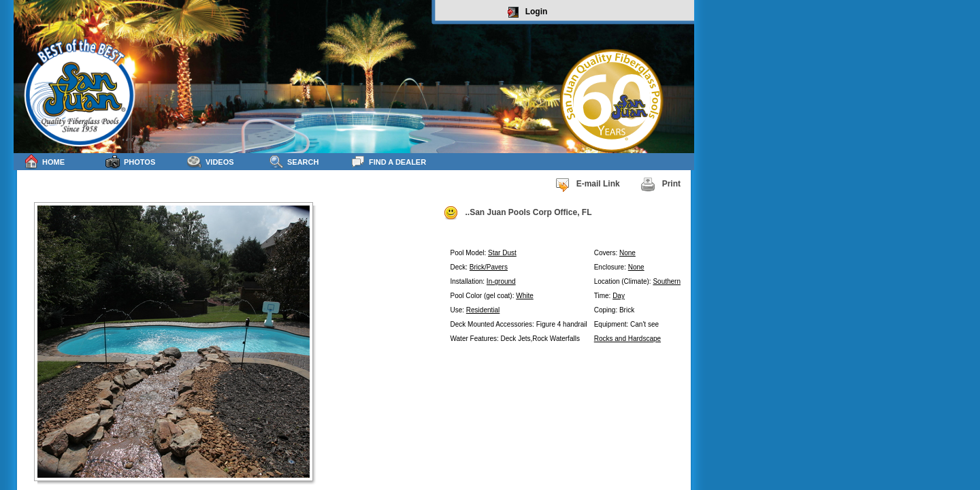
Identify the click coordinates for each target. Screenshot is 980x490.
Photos (130, 162)
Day (619, 296)
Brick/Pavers (489, 267)
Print (660, 184)
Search (294, 162)
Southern (667, 281)
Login (528, 12)
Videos (211, 162)
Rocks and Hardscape (627, 339)
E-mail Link (587, 184)
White (525, 296)
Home (44, 162)
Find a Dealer (388, 162)
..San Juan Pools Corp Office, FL (517, 213)
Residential (483, 310)
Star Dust (502, 253)
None (627, 253)
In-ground (501, 281)
